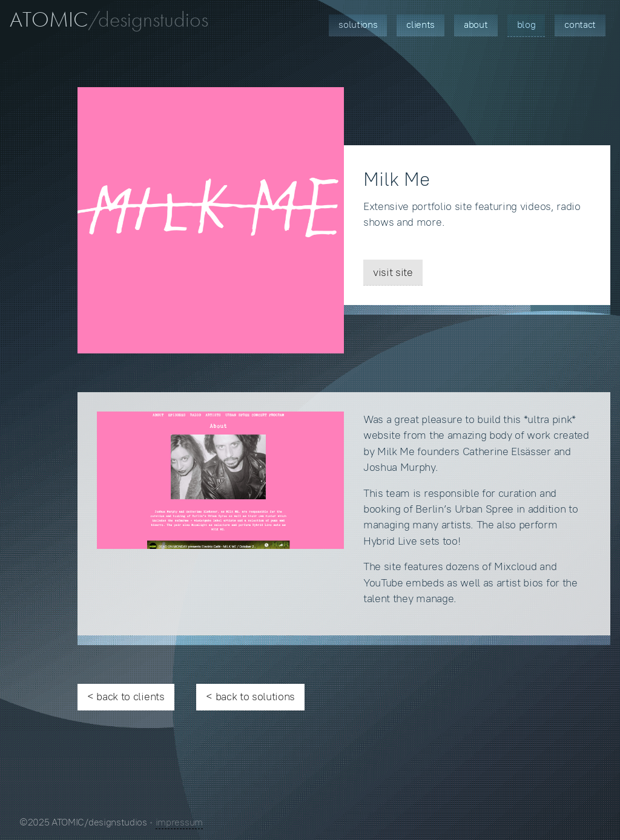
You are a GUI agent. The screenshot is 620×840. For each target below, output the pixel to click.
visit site (393, 272)
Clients (420, 25)
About (476, 25)
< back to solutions (250, 697)
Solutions (358, 25)
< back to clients (126, 697)
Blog (526, 25)
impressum (179, 822)
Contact (580, 25)
